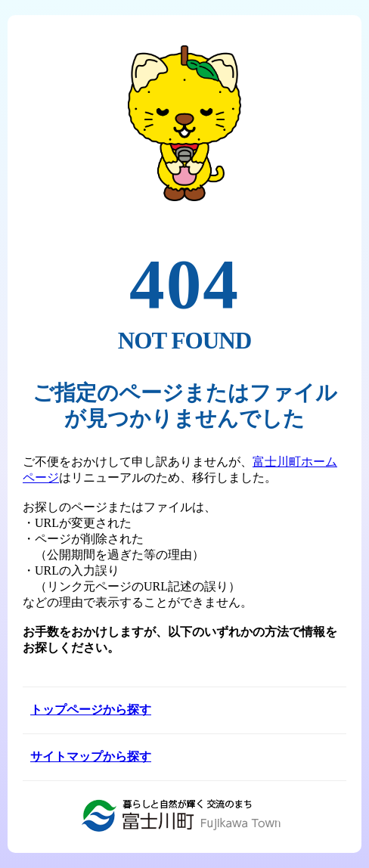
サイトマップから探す (91, 756)
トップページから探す (91, 710)
